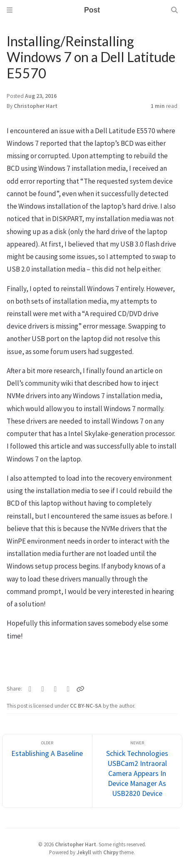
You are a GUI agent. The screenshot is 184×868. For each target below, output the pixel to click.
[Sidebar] (10, 10)
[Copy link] (80, 689)
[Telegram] (56, 689)
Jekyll (84, 852)
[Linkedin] (68, 689)
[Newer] (137, 771)
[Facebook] (43, 689)
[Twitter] (30, 689)
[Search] (174, 10)
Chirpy (111, 852)
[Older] (47, 771)
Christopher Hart (36, 106)
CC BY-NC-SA (86, 706)
